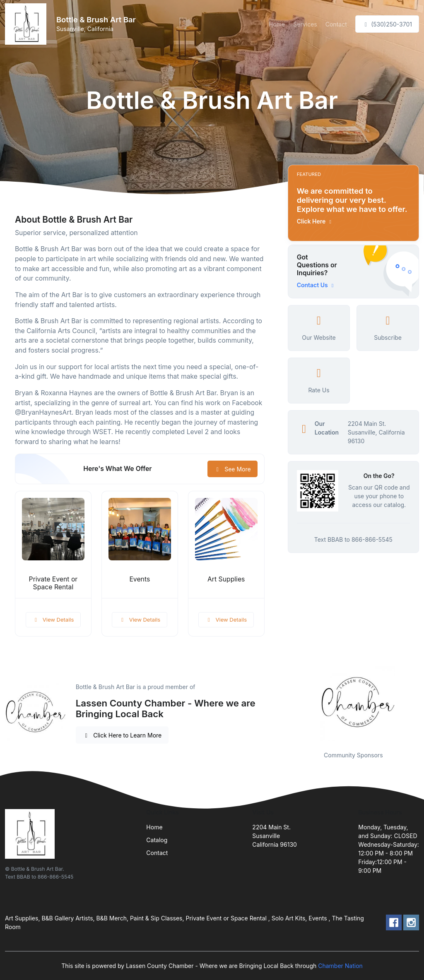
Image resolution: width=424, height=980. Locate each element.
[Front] (27, 24)
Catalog (157, 840)
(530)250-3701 (387, 24)
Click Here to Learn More (122, 735)
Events (140, 579)
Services (305, 24)
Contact (336, 24)
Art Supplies (226, 579)
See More (232, 469)
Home (277, 24)
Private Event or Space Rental (53, 583)
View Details (53, 620)
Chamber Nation (340, 966)
